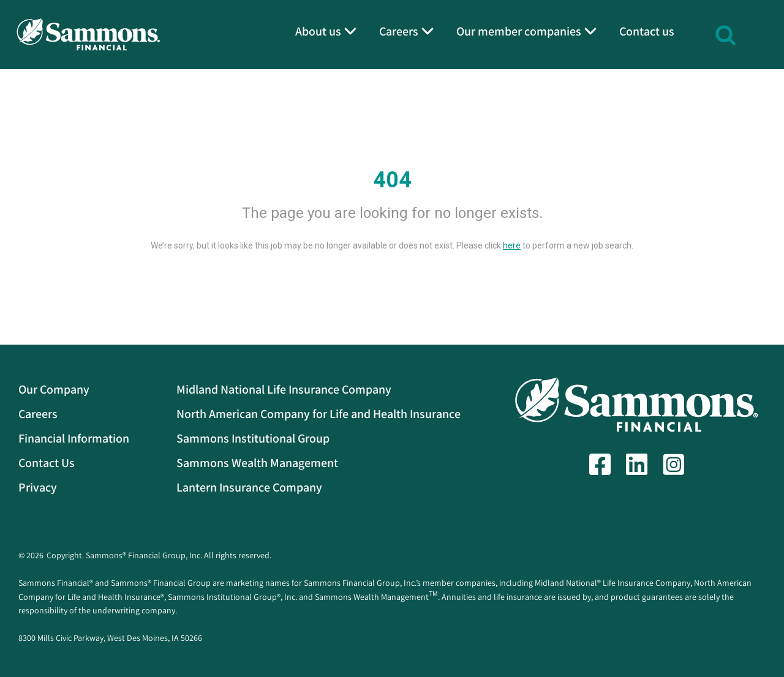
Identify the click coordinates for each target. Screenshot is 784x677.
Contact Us (47, 463)
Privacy (38, 487)
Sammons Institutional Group (253, 438)
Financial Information (74, 438)
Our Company (54, 389)
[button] (726, 33)
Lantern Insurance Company (249, 487)
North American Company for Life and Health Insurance (318, 414)
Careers (38, 414)
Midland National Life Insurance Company (284, 389)
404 (392, 180)
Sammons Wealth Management (257, 463)
